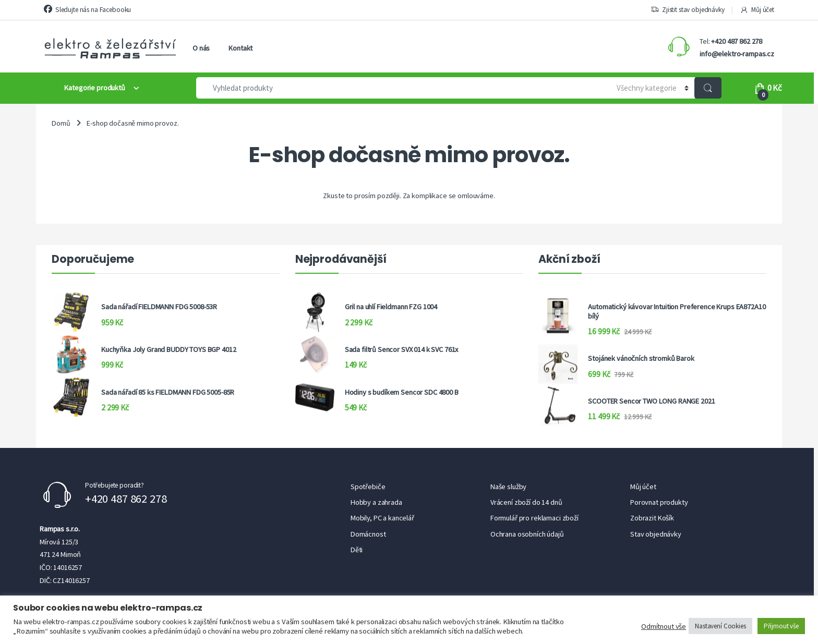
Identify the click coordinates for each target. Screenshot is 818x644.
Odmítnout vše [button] (664, 626)
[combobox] (399, 88)
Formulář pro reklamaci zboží (534, 518)
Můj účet (757, 10)
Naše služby (508, 487)
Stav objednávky (656, 534)
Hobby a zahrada (376, 502)
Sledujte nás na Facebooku (87, 9)
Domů (61, 123)
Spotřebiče (368, 487)
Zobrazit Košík (652, 518)
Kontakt (240, 48)
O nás (201, 48)
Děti (357, 550)
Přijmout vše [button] (781, 626)
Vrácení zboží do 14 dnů (526, 502)
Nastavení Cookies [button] (720, 626)
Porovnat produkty (659, 502)
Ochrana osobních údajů (527, 534)
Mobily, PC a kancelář (382, 518)
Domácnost (368, 534)
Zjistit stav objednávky (688, 10)
